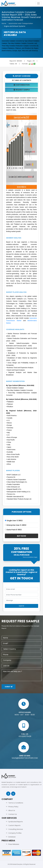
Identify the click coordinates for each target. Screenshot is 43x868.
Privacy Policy (13, 807)
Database (12, 837)
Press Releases (14, 844)
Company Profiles (15, 833)
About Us (12, 810)
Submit (9, 687)
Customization (22, 85)
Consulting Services (16, 829)
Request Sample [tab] (22, 90)
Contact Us (13, 814)
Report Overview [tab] (21, 76)
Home (4, 23)
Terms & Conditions (16, 803)
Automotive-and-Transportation (21, 23)
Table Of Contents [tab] (22, 80)
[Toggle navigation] (38, 3)
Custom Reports (14, 825)
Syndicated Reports (16, 822)
